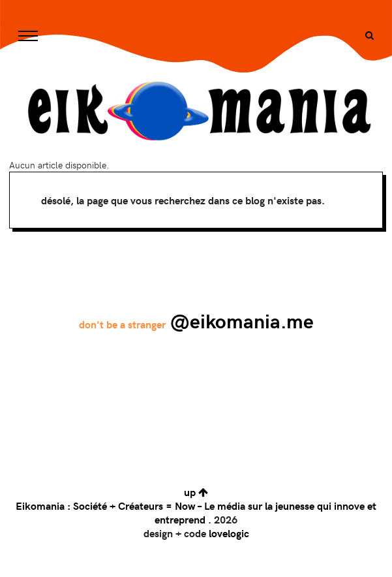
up (196, 492)
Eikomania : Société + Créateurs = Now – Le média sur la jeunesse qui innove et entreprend (196, 512)
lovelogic (229, 533)
